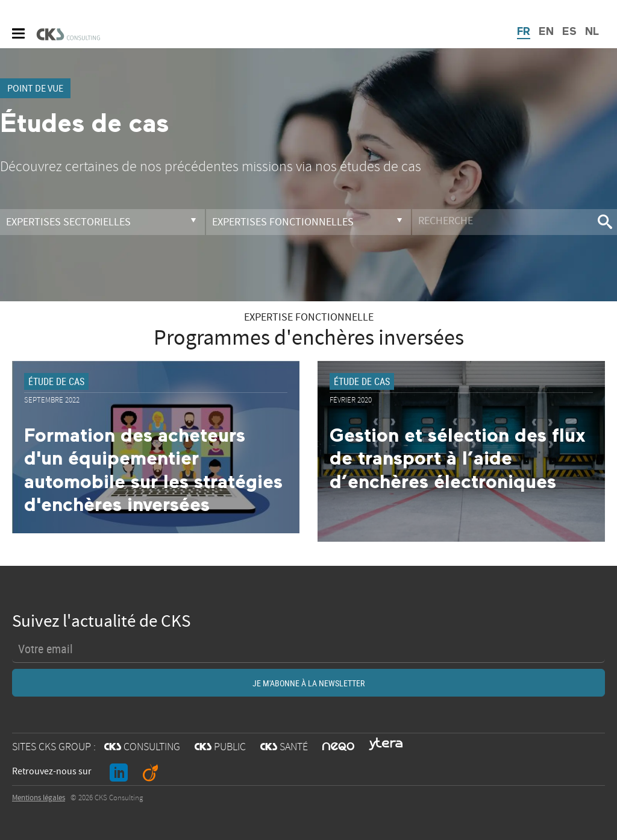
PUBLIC (220, 747)
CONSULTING (142, 747)
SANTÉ (284, 747)
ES (569, 32)
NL (592, 32)
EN (546, 32)
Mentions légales (39, 798)
